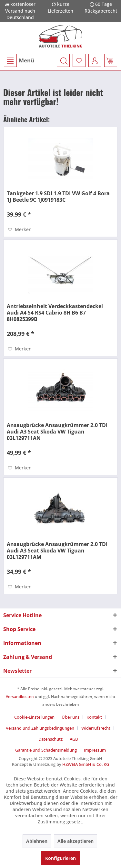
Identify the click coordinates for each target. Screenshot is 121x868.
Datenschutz (50, 739)
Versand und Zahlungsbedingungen (40, 728)
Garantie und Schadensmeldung (46, 750)
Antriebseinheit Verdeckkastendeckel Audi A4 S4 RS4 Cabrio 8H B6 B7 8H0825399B (55, 313)
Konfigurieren (60, 858)
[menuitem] (19, 60)
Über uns (71, 717)
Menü (19, 60)
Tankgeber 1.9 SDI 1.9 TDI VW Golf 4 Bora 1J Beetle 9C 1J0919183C (58, 197)
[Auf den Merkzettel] (20, 230)
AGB (74, 739)
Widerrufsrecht (96, 728)
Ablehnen (37, 841)
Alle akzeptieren (76, 841)
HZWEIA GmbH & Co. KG (86, 764)
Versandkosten (20, 697)
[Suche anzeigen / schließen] (63, 60)
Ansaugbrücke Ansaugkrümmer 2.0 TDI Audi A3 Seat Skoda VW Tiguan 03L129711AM (57, 551)
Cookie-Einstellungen (34, 717)
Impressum (95, 750)
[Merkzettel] (79, 60)
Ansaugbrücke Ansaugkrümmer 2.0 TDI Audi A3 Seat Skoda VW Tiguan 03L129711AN (57, 432)
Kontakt (94, 717)
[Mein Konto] (95, 60)
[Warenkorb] (111, 60)
